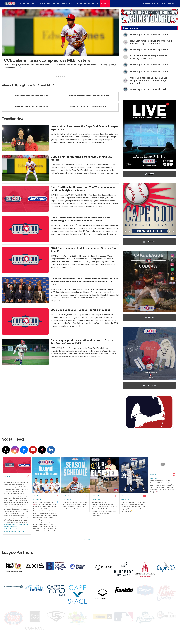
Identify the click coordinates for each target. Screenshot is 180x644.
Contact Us (43, 635)
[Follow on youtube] (33, 450)
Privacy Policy (30, 635)
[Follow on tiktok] (42, 450)
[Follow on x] (6, 450)
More (18, 68)
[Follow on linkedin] (51, 450)
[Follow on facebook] (24, 450)
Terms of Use (16, 635)
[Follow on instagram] (15, 450)
